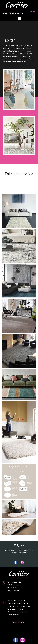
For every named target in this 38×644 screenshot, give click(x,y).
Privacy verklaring (18, 622)
